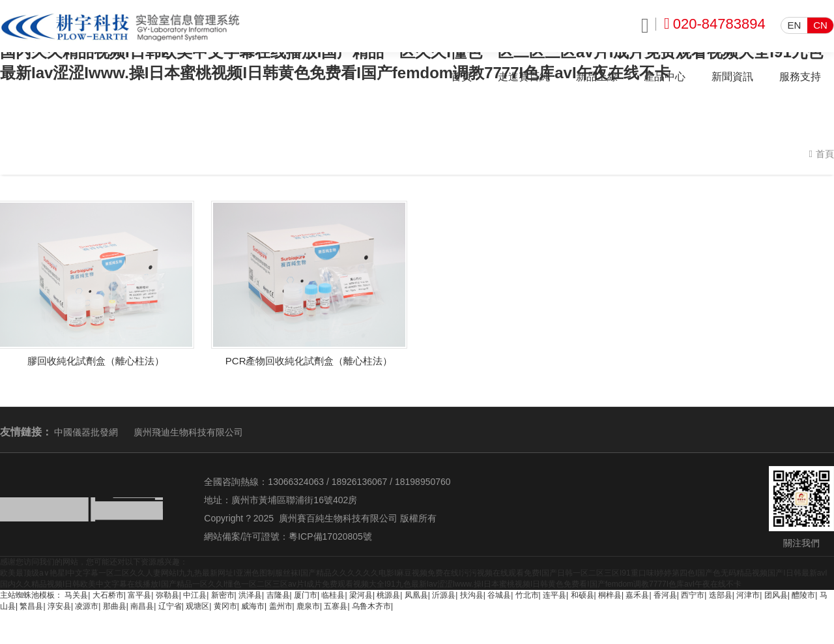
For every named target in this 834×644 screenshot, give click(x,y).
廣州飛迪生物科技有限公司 (188, 432)
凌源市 (87, 606)
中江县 (195, 595)
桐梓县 (610, 595)
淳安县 (59, 606)
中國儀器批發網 (86, 432)
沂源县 (444, 595)
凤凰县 (416, 595)
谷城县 (499, 595)
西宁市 (693, 595)
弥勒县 (167, 595)
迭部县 (721, 595)
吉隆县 (278, 595)
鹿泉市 (308, 606)
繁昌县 (31, 606)
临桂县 (333, 595)
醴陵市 (803, 595)
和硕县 (582, 595)
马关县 (76, 595)
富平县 (139, 595)
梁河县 (361, 595)
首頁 (825, 154)
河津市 (748, 595)
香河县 (665, 595)
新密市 (223, 595)
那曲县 (115, 606)
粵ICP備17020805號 (330, 536)
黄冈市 (225, 606)
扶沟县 (472, 595)
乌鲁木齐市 (371, 606)
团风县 (776, 595)
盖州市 (281, 606)
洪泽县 (250, 595)
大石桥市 (108, 595)
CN (820, 25)
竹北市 (527, 595)
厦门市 (306, 595)
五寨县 (336, 606)
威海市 (253, 606)
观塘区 (197, 606)
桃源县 (388, 595)
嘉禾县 (637, 595)
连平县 (554, 595)
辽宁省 (170, 606)
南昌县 (142, 606)
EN (795, 25)
